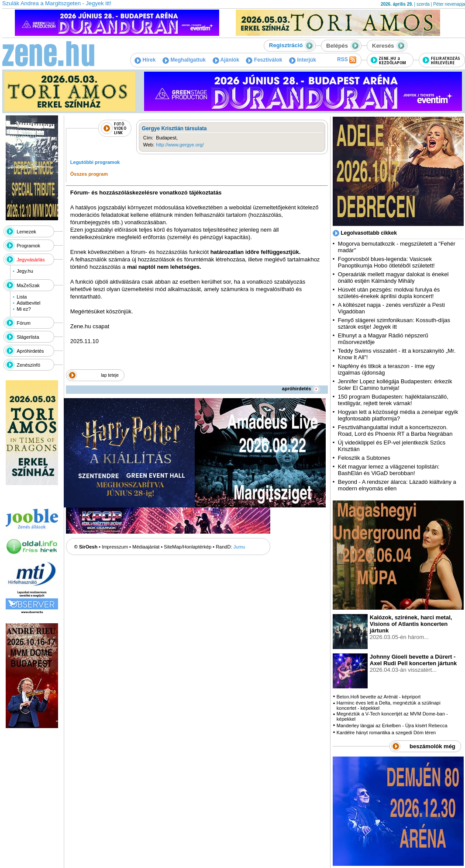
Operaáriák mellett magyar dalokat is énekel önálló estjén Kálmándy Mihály (393, 278)
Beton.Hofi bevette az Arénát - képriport (379, 697)
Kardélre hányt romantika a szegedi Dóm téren (386, 733)
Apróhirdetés (30, 351)
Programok (28, 246)
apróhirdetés (301, 389)
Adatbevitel (28, 303)
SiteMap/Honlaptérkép (188, 547)
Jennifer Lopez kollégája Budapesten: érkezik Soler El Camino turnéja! (395, 385)
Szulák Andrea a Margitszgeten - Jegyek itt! (57, 3)
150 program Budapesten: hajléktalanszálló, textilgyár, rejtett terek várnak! (393, 400)
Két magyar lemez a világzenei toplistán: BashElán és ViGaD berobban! (389, 470)
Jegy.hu (25, 271)
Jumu (239, 547)
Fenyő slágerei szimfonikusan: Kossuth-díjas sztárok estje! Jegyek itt (394, 323)
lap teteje (110, 375)
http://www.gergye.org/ (180, 145)
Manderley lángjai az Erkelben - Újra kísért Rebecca (392, 726)
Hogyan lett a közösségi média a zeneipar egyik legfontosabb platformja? (398, 415)
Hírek (145, 60)
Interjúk (303, 60)
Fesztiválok (264, 60)
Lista (22, 297)
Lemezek (26, 232)
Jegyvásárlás (31, 260)
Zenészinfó (28, 365)
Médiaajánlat (146, 547)
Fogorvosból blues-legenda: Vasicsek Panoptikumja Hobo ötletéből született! (386, 262)
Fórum (24, 323)
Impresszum (115, 547)
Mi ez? (24, 309)
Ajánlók (226, 60)
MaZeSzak (28, 285)
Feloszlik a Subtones (364, 458)
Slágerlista (28, 337)
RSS (347, 60)
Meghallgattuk (184, 60)
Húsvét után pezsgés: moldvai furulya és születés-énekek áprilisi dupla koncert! (389, 293)
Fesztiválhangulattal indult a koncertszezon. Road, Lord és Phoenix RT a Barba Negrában (395, 431)
